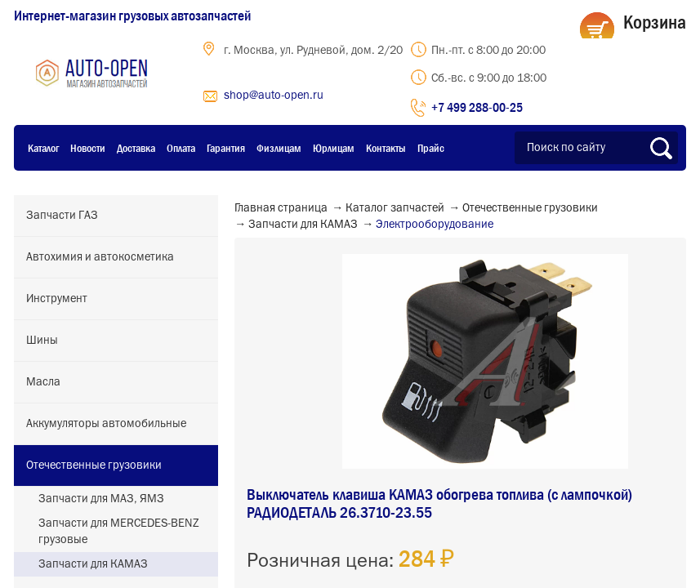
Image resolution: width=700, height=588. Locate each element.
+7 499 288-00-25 (477, 107)
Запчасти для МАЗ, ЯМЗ (101, 499)
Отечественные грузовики (94, 465)
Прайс (431, 148)
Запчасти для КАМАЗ (93, 564)
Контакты (386, 148)
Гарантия (226, 148)
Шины (42, 341)
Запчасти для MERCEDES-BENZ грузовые (119, 532)
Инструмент (57, 299)
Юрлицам (334, 148)
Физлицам (279, 148)
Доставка (136, 148)
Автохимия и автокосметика (100, 257)
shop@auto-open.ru (274, 96)
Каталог (43, 148)
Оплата (181, 148)
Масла (43, 382)
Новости (88, 148)
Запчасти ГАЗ (62, 216)
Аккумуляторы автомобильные (106, 424)
